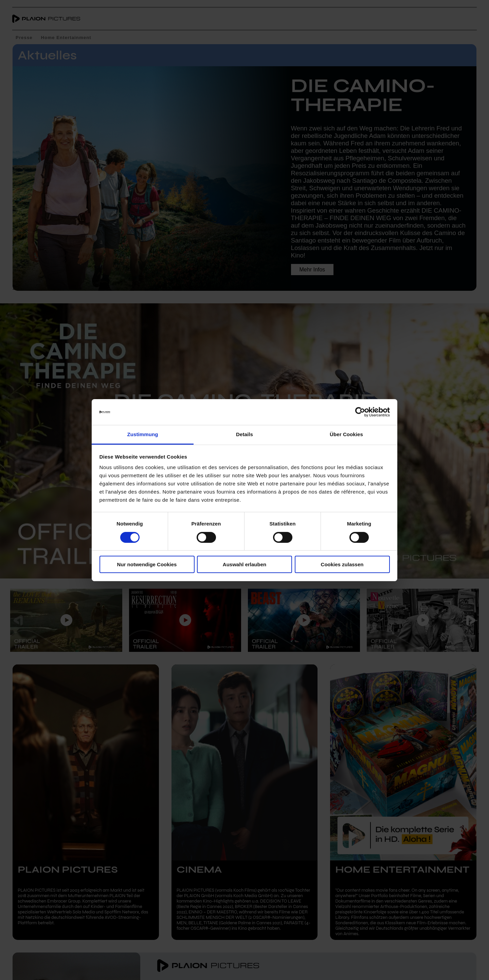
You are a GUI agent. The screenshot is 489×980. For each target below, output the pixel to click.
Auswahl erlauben (244, 564)
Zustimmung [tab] (143, 434)
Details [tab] (244, 434)
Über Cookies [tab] (346, 434)
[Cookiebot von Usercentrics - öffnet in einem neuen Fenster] (360, 412)
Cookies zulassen (342, 564)
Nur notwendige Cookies (147, 564)
